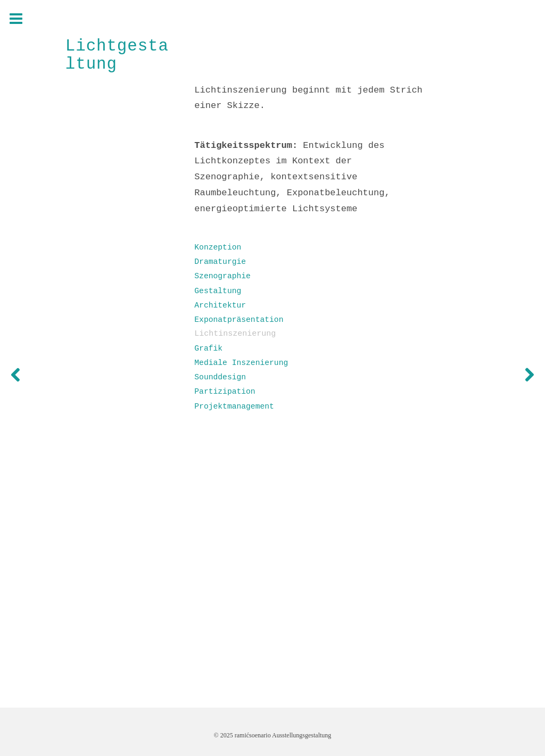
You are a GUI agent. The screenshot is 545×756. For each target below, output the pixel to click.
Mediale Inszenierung (241, 363)
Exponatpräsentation (239, 320)
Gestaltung (218, 291)
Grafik (208, 348)
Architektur (220, 305)
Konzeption (218, 247)
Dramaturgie (220, 262)
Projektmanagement (234, 406)
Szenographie (222, 276)
